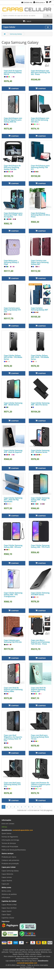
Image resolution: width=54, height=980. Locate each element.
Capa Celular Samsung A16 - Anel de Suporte (13, 451)
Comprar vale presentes (10, 860)
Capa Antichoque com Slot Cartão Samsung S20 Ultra (40, 120)
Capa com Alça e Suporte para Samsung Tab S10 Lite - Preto (40, 642)
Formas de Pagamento (10, 837)
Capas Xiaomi (7, 911)
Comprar (13, 88)
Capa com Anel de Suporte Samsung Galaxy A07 (38, 689)
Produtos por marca (9, 857)
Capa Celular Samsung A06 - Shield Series (13, 404)
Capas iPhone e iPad (9, 905)
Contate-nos (27, 2)
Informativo (6, 897)
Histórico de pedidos (9, 894)
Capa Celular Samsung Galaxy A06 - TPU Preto (40, 546)
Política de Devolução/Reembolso (14, 850)
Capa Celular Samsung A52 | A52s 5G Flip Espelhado (13, 500)
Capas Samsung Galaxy (10, 871)
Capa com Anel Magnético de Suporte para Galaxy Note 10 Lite (13, 738)
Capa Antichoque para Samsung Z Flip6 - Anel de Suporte (13, 215)
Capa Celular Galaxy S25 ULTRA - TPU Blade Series (13, 357)
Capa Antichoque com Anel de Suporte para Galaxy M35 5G (13, 120)
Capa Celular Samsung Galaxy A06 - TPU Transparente (13, 595)
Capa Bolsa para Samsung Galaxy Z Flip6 (11, 262)
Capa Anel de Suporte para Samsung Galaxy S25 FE (13, 72)
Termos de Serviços (9, 843)
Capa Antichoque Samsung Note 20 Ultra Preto (40, 215)
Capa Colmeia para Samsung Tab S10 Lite (13, 641)
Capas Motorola (7, 874)
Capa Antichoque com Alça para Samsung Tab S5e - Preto (40, 72)
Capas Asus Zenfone (9, 908)
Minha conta (39, 2)
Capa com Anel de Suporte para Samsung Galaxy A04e (13, 689)
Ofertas (4, 827)
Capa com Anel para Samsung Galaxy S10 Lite (12, 784)
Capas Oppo (6, 914)
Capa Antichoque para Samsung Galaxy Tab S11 (40, 167)
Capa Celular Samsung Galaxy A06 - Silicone (13, 546)
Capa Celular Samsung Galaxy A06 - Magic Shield (40, 500)
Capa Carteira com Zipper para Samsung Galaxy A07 (40, 262)
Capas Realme (7, 881)
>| (40, 807)
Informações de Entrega (10, 840)
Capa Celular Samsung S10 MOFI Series (40, 594)
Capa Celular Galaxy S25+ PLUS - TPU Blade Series (40, 357)
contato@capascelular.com (23, 830)
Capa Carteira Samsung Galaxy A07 (39, 309)
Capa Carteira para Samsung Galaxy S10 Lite (12, 310)
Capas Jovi (5, 884)
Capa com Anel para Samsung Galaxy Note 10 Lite (40, 737)
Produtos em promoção (10, 863)
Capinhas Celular (8, 918)
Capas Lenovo (7, 877)
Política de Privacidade (10, 847)
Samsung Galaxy (16, 34)
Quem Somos (6, 833)
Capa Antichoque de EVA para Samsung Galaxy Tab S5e (12, 167)
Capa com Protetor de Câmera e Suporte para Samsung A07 (41, 784)
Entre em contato (8, 824)
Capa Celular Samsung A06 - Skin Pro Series (40, 404)
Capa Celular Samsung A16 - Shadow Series (40, 451)
